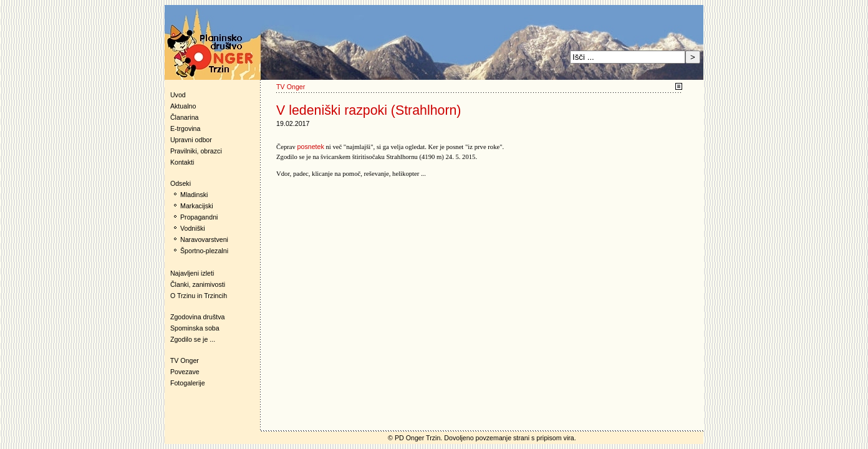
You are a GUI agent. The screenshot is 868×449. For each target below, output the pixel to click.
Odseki (178, 183)
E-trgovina (186, 128)
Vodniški (193, 228)
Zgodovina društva (195, 317)
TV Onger (182, 360)
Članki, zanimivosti (198, 284)
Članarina (185, 117)
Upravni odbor (191, 140)
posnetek (311, 147)
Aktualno (183, 106)
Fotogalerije (188, 383)
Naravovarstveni (204, 239)
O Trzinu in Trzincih (199, 296)
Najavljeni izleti (192, 273)
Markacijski (197, 206)
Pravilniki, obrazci (196, 151)
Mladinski (194, 195)
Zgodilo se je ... (193, 339)
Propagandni (199, 217)
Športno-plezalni (204, 251)
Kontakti (182, 162)
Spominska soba (195, 328)
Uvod (178, 95)
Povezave (185, 372)
